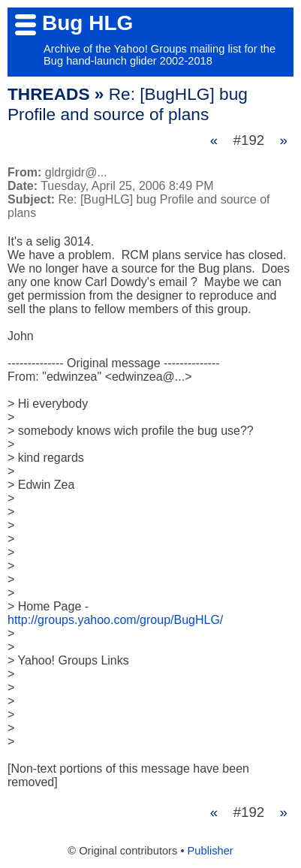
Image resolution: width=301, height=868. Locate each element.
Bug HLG (87, 23)
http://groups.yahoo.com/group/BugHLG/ (115, 620)
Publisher (211, 851)
